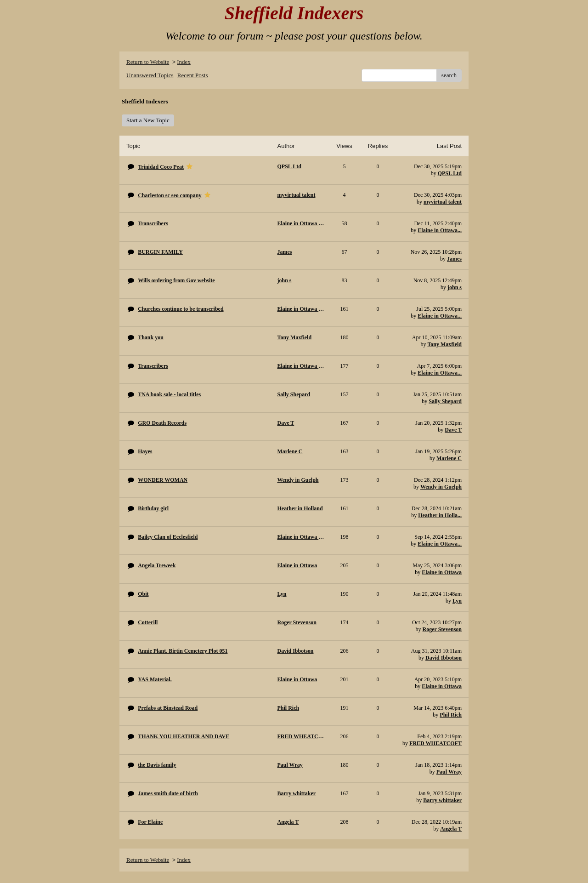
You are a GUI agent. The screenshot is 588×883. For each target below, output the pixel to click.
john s (455, 287)
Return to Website (148, 62)
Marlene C (449, 458)
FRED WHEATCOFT (435, 743)
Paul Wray (449, 772)
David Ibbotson (444, 658)
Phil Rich (451, 715)
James (454, 259)
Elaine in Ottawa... (440, 230)
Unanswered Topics (150, 75)
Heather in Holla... (440, 515)
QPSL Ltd (450, 173)
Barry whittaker (442, 800)
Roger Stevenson (442, 629)
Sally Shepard (445, 401)
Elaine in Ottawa (442, 572)
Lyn (457, 601)
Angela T (451, 829)
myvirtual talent (443, 202)
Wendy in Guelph (441, 487)
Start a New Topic (148, 120)
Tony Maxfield (444, 344)
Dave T (453, 430)
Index (184, 62)
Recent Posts (193, 75)
